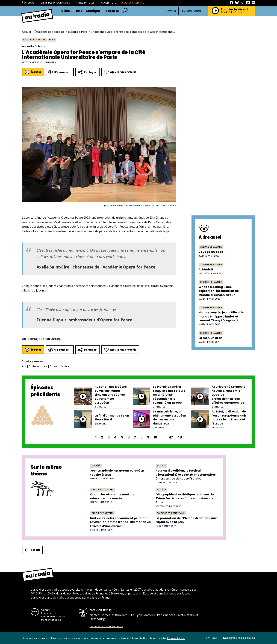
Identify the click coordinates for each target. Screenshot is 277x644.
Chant (54, 366)
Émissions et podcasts (50, 32)
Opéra (65, 366)
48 (180, 437)
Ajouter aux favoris (120, 72)
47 (171, 437)
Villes (67, 11)
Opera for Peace (72, 218)
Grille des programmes (55, 3)
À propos (28, 3)
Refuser (211, 638)
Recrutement (49, 613)
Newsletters (109, 3)
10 (155, 437)
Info (79, 11)
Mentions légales (51, 620)
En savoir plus (176, 638)
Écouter (33, 72)
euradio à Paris (78, 32)
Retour (32, 550)
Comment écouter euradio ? (106, 626)
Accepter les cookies (239, 638)
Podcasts (111, 11)
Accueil (27, 32)
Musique (93, 11)
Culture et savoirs (34, 40)
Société (96, 466)
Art (24, 366)
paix (44, 366)
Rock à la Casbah (233, 12)
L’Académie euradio (53, 616)
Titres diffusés (85, 3)
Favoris (171, 11)
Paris (52, 40)
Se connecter (192, 11)
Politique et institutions (171, 513)
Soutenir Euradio (133, 3)
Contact (46, 610)
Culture (34, 366)
